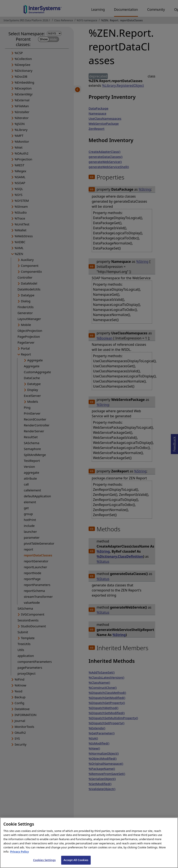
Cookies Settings (44, 864)
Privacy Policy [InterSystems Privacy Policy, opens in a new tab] (20, 855)
